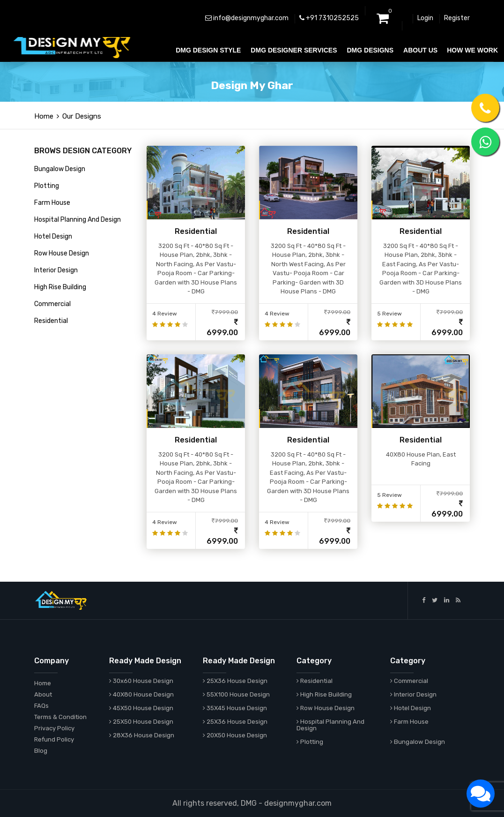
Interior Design (56, 270)
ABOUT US (420, 50)
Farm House (52, 203)
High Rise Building (60, 287)
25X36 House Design (235, 681)
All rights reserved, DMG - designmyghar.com (252, 803)
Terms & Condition (60, 717)
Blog (41, 751)
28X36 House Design (142, 735)
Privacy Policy (54, 728)
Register (457, 18)
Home (44, 116)
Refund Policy (54, 739)
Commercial (52, 304)
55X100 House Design (236, 694)
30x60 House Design (141, 681)
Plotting (47, 186)
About (43, 694)
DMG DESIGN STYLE (208, 50)
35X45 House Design (235, 708)
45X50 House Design (141, 708)
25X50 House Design (141, 722)
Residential (51, 321)
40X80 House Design (141, 694)
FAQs (41, 706)
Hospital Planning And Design (78, 220)
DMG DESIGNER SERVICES (294, 50)
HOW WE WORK (472, 50)
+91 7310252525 (329, 18)
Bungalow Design (60, 169)
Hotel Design (53, 236)
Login (425, 18)
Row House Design (62, 253)
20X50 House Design (235, 735)
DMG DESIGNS (370, 50)
